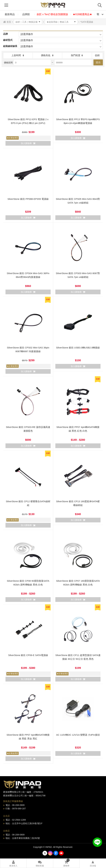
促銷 (97, 55)
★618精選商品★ (82, 14)
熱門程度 (77, 55)
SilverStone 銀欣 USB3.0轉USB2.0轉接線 (78, 348)
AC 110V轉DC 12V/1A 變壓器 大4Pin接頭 (78, 735)
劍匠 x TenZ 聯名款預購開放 (52, 14)
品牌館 (26, 14)
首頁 (9, 22)
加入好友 (97, 842)
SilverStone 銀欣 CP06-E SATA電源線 (28, 655)
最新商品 (10, 14)
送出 (98, 62)
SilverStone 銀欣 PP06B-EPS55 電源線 (28, 199)
